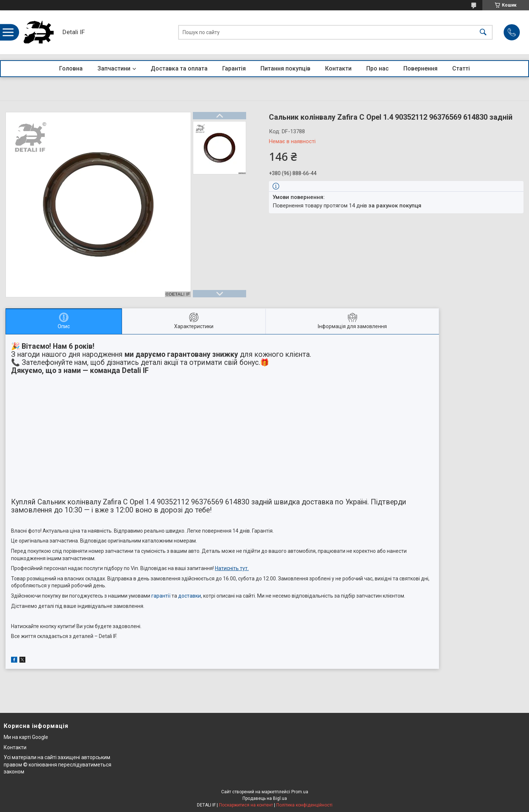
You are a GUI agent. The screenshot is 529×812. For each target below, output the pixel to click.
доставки (190, 596)
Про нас (377, 68)
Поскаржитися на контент (246, 805)
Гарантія (234, 68)
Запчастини (114, 68)
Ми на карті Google (26, 737)
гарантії (161, 596)
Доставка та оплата (179, 68)
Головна (71, 68)
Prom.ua (300, 792)
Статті (461, 68)
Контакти (338, 68)
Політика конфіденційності (304, 805)
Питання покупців (285, 68)
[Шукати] (483, 32)
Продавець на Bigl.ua (265, 798)
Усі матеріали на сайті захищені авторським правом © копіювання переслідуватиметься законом (57, 764)
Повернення (420, 68)
